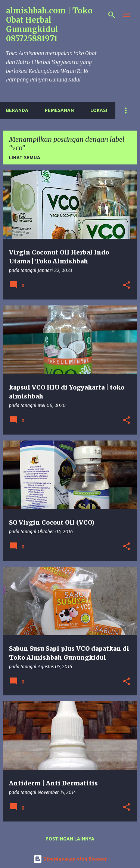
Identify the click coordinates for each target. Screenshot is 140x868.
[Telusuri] (112, 15)
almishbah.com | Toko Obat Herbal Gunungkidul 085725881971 (49, 25)
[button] (127, 286)
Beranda (17, 110)
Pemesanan (59, 110)
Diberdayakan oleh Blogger (70, 859)
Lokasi (99, 110)
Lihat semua (25, 158)
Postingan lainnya (70, 839)
